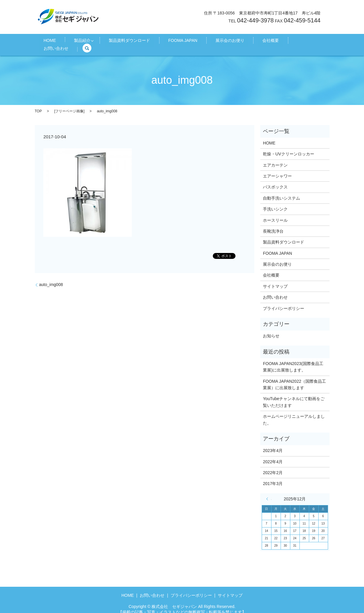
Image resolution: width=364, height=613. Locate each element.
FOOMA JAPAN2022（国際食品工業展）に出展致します (294, 378)
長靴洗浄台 (273, 225)
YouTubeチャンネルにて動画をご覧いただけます (294, 395)
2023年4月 (273, 444)
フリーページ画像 (69, 104)
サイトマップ (275, 280)
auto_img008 (51, 278)
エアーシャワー (277, 170)
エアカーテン (275, 158)
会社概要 (247, 42)
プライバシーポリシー (284, 302)
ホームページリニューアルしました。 (294, 413)
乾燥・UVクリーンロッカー (288, 147)
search (304, 42)
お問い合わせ (277, 42)
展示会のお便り (214, 42)
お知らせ (271, 329)
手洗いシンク (275, 203)
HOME (61, 42)
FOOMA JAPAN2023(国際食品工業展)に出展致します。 (293, 360)
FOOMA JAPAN (175, 42)
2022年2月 (273, 466)
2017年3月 (273, 477)
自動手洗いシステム (281, 191)
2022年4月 (273, 455)
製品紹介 (86, 42)
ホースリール (275, 213)
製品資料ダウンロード (129, 42)
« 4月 (269, 492)
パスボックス (275, 180)
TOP (38, 104)
